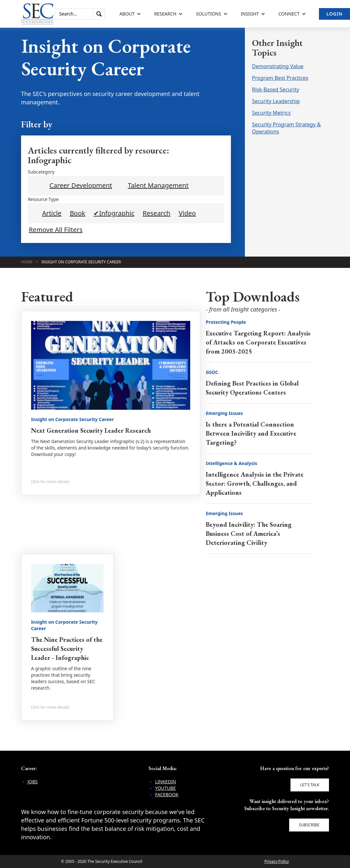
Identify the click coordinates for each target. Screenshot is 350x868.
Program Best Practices (280, 78)
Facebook (167, 794)
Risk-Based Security (276, 90)
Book (78, 213)
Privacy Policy (277, 861)
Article (52, 213)
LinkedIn (165, 782)
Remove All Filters (56, 230)
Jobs (33, 782)
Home (27, 262)
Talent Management (158, 185)
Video (187, 213)
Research (157, 213)
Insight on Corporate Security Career (81, 262)
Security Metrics (271, 113)
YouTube (165, 788)
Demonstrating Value (278, 66)
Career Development (81, 185)
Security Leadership (276, 101)
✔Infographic (114, 213)
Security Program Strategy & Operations (286, 128)
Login (334, 14)
